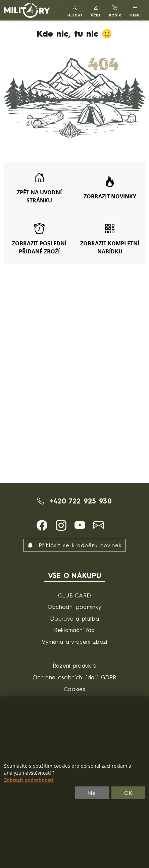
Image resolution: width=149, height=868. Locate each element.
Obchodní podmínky (74, 607)
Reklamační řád (74, 630)
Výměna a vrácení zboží (74, 642)
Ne (92, 793)
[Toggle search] (75, 10)
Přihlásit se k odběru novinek (74, 545)
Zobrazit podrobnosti (29, 780)
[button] (96, 10)
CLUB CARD (75, 595)
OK (128, 793)
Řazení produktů (75, 665)
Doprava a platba (74, 618)
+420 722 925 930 (74, 501)
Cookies (74, 689)
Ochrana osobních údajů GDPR (74, 677)
